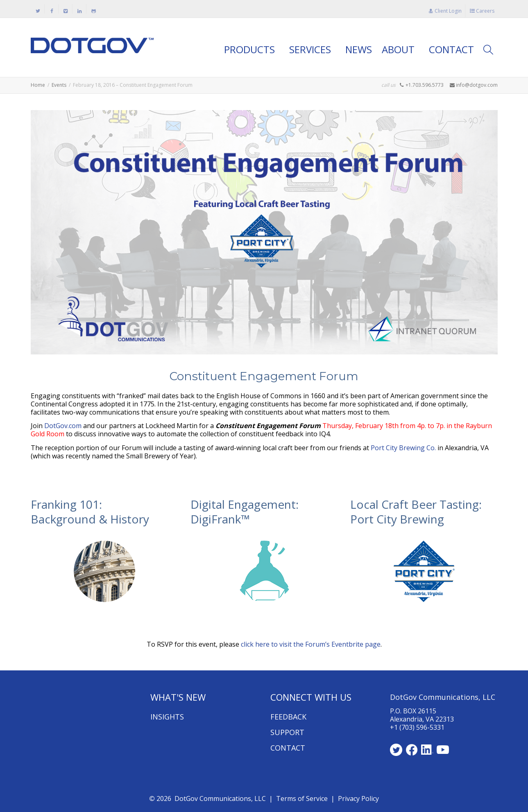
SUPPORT (287, 732)
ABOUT (399, 49)
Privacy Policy (358, 798)
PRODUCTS (251, 49)
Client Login (445, 11)
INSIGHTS (167, 717)
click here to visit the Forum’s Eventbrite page (311, 644)
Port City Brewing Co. (403, 448)
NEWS (359, 49)
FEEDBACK (288, 717)
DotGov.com (63, 426)
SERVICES (311, 49)
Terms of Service (302, 798)
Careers (482, 11)
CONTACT (451, 49)
